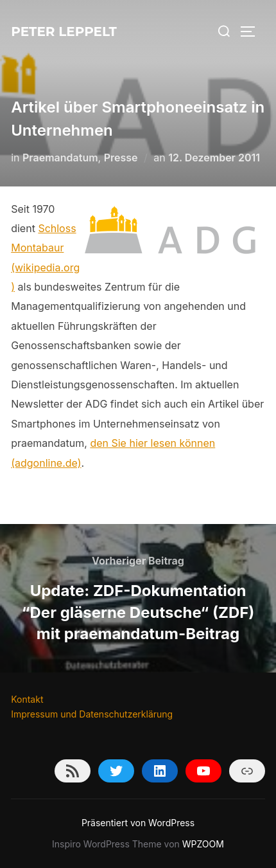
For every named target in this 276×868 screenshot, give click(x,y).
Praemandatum (60, 158)
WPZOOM (203, 844)
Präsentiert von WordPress (138, 823)
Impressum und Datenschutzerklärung (92, 714)
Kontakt (27, 699)
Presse (121, 158)
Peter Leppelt (64, 32)
